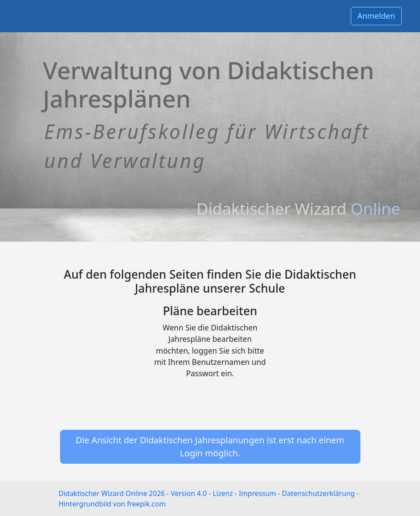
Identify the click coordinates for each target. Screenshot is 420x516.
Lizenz (223, 493)
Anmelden (376, 16)
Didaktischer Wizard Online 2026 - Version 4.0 (133, 493)
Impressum (258, 493)
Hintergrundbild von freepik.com (112, 504)
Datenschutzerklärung (318, 493)
